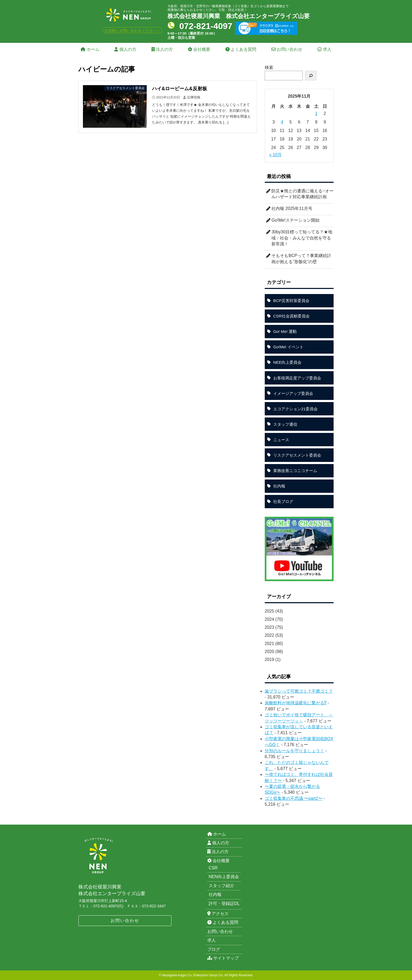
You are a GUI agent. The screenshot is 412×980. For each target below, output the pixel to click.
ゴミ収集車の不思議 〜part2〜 (294, 798)
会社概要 (199, 49)
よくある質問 (241, 49)
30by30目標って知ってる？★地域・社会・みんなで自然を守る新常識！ (302, 238)
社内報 (279, 486)
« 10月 (276, 155)
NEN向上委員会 (224, 877)
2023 (270, 627)
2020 (270, 652)
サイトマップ (223, 958)
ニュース (281, 440)
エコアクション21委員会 (295, 409)
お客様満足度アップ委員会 (297, 378)
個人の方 (125, 49)
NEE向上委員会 (287, 362)
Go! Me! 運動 (285, 331)
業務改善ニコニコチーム (295, 471)
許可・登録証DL (224, 903)
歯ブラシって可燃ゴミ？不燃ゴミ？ (299, 691)
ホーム (90, 49)
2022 (270, 635)
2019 (270, 659)
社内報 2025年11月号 (292, 208)
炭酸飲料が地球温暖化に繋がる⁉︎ (296, 703)
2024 (270, 619)
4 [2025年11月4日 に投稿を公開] (282, 122)
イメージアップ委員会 (293, 393)
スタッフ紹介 (221, 886)
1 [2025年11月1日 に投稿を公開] (316, 113)
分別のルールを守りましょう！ (295, 751)
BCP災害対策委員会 (291, 301)
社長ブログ (283, 501)
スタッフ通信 (285, 424)
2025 (270, 611)
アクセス (218, 914)
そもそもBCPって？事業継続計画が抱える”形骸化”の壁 (301, 259)
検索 (269, 67)
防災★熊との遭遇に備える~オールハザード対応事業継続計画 (302, 194)
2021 (270, 644)
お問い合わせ (287, 49)
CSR (213, 868)
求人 (324, 49)
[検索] (311, 76)
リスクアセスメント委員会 (297, 455)
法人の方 (162, 49)
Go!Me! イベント (288, 347)
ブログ (214, 949)
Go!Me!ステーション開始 (295, 220)
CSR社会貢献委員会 (291, 316)
